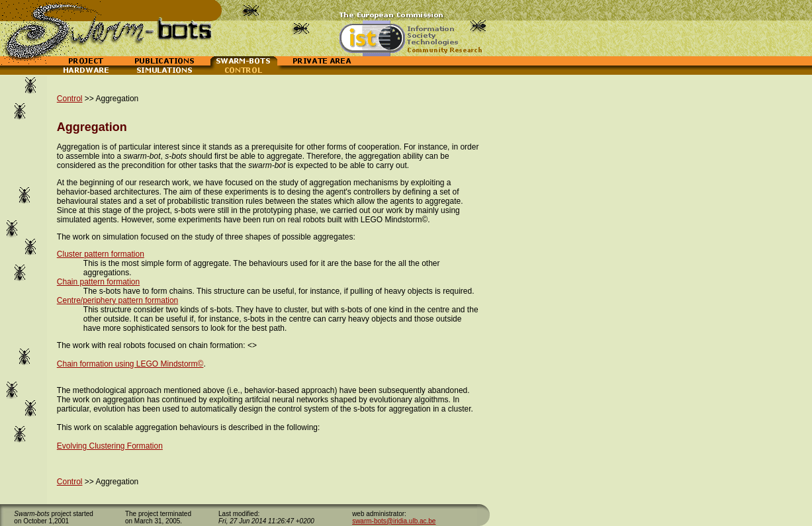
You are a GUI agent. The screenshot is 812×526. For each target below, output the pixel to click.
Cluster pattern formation (101, 254)
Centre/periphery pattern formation (117, 300)
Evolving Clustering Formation (110, 446)
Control (70, 99)
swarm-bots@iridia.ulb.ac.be (394, 521)
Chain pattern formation (98, 282)
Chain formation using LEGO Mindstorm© (130, 364)
